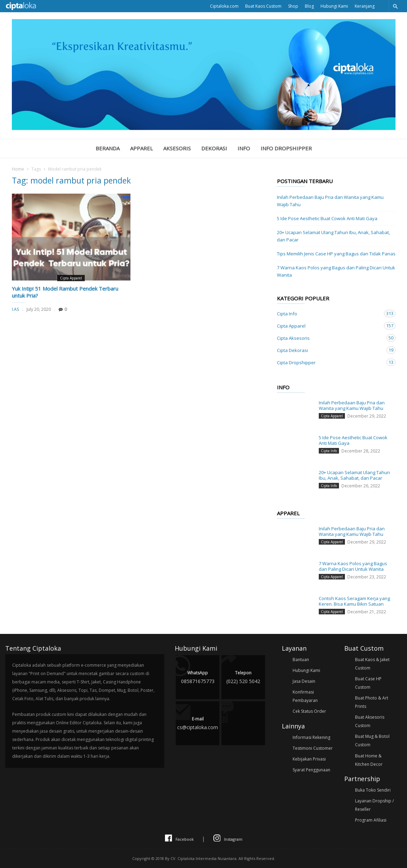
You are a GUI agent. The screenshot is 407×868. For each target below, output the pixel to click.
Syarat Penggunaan (311, 770)
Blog (309, 6)
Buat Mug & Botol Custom (372, 740)
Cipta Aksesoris (329, 338)
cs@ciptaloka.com (198, 723)
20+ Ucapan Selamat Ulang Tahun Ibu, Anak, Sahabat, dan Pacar (333, 236)
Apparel (141, 148)
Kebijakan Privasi (309, 759)
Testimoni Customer (313, 748)
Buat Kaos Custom (263, 6)
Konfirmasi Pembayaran (305, 696)
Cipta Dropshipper (329, 362)
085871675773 (198, 677)
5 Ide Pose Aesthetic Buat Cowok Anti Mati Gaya (327, 218)
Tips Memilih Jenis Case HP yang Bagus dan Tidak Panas (336, 254)
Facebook (179, 839)
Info (244, 148)
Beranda (108, 148)
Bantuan (301, 660)
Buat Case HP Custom (368, 683)
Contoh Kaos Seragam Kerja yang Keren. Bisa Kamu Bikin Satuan (354, 601)
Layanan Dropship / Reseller (374, 805)
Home (18, 169)
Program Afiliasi (371, 820)
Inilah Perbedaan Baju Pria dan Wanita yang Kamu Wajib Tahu (330, 201)
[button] (395, 6)
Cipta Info (329, 313)
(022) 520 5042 (243, 677)
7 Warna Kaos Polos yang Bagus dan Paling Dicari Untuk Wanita (336, 271)
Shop (293, 6)
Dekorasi (214, 148)
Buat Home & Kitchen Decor (369, 760)
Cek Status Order (309, 711)
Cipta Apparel (71, 278)
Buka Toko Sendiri (373, 790)
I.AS (15, 309)
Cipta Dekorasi (329, 350)
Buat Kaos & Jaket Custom (372, 664)
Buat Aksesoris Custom (370, 721)
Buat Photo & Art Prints (372, 702)
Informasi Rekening (311, 737)
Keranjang (365, 6)
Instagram (228, 839)
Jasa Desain (304, 681)
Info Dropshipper (286, 148)
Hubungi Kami (334, 6)
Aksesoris (177, 148)
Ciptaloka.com (224, 6)
